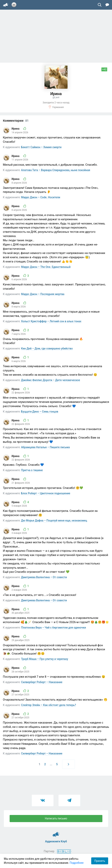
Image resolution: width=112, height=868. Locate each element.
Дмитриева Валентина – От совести (44, 577)
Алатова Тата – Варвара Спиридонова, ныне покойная (56, 170)
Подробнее (77, 863)
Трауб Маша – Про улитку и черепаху (45, 659)
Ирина (16, 129)
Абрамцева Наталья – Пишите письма (46, 447)
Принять (100, 861)
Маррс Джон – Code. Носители (41, 197)
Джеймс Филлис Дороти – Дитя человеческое (51, 380)
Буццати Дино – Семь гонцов (40, 412)
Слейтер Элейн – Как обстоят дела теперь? (49, 705)
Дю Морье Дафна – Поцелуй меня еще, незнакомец (54, 520)
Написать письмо (56, 818)
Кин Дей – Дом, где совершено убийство (47, 348)
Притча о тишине (32, 470)
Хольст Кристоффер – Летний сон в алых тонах (51, 321)
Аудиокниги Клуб (56, 833)
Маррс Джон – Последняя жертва (43, 294)
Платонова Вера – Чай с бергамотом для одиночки (54, 628)
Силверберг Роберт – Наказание (42, 682)
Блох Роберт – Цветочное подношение (46, 493)
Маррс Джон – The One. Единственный (46, 267)
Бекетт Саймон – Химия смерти (41, 147)
